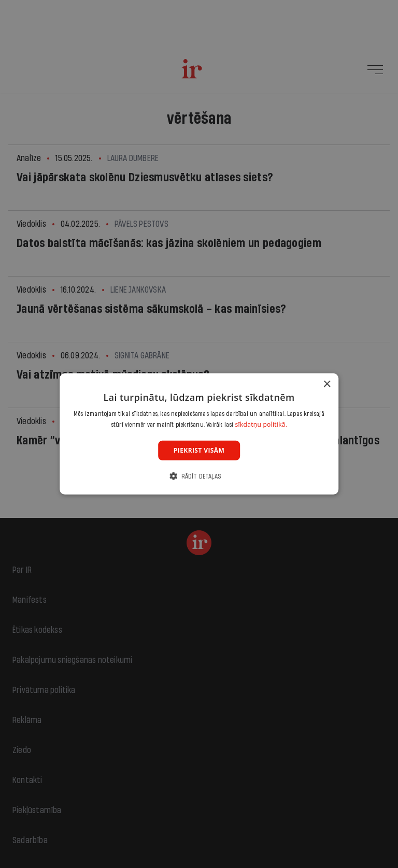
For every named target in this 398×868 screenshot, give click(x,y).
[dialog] (199, 434)
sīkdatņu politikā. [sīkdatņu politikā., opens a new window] (261, 424)
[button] (199, 476)
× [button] (327, 385)
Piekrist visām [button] (199, 450)
